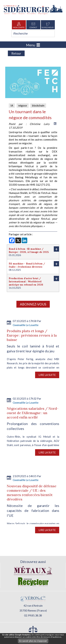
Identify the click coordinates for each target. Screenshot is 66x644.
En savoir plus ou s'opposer (33, 641)
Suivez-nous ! (48, 25)
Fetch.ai (29, 166)
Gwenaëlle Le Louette (26, 325)
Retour (16, 53)
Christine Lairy (40, 124)
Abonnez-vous (33, 304)
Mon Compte (19, 25)
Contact (33, 25)
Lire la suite (47, 375)
